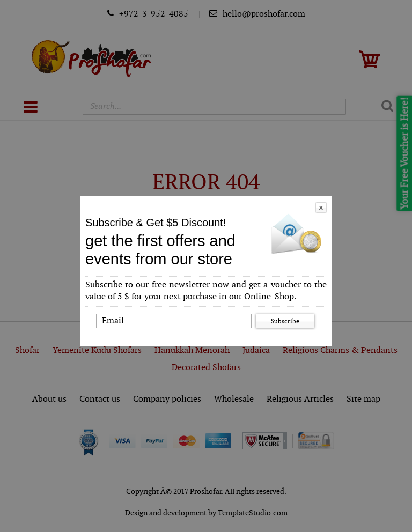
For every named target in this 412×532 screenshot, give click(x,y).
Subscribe (285, 321)
